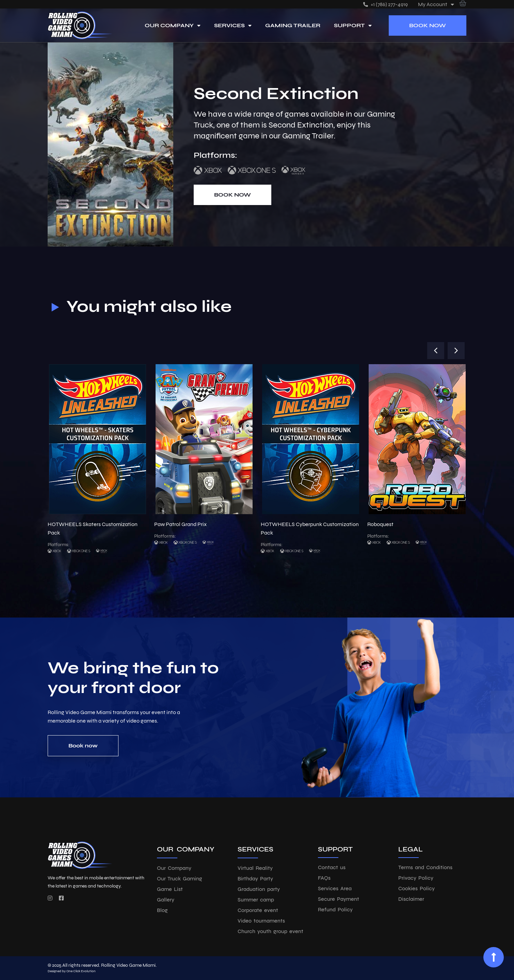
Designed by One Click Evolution (72, 971)
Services (233, 26)
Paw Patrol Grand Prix (180, 524)
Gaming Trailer (293, 25)
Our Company (173, 26)
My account (436, 4)
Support (353, 26)
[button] (436, 351)
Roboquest (380, 524)
